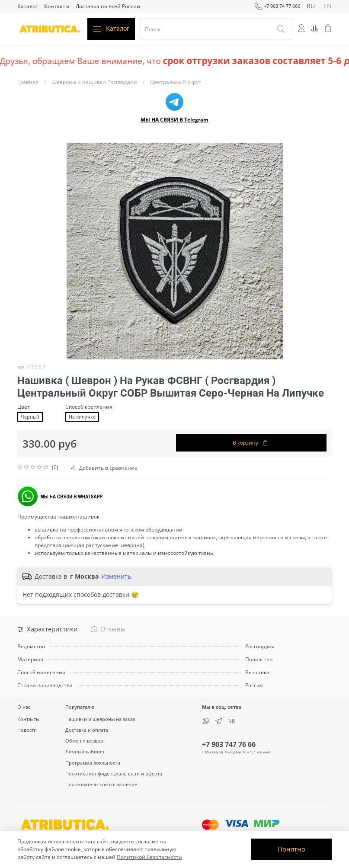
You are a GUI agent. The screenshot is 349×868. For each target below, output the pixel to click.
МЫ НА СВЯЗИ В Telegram (174, 120)
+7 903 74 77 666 (277, 6)
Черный (30, 417)
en (328, 6)
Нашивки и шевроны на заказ (100, 719)
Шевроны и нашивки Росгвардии (94, 82)
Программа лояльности (93, 763)
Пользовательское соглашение (101, 784)
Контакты (57, 6)
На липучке (82, 417)
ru (311, 6)
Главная (28, 82)
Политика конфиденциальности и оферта (114, 774)
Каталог (27, 6)
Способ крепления (89, 407)
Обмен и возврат (85, 741)
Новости (27, 730)
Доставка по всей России (108, 6)
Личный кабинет (85, 751)
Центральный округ (175, 82)
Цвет (24, 407)
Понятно (291, 849)
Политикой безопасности (149, 857)
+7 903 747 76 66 (229, 744)
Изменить (116, 577)
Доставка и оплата (87, 730)
